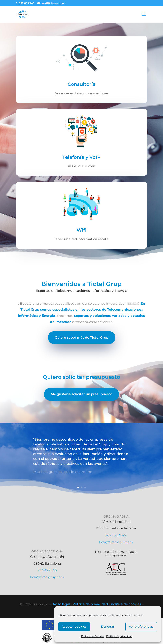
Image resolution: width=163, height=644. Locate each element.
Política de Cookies (93, 636)
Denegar (108, 626)
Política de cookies (126, 604)
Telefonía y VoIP (81, 161)
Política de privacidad (119, 636)
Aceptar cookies (74, 626)
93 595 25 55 (47, 570)
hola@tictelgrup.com (116, 542)
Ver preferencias (141, 626)
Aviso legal (61, 604)
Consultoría (82, 88)
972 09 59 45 (116, 535)
